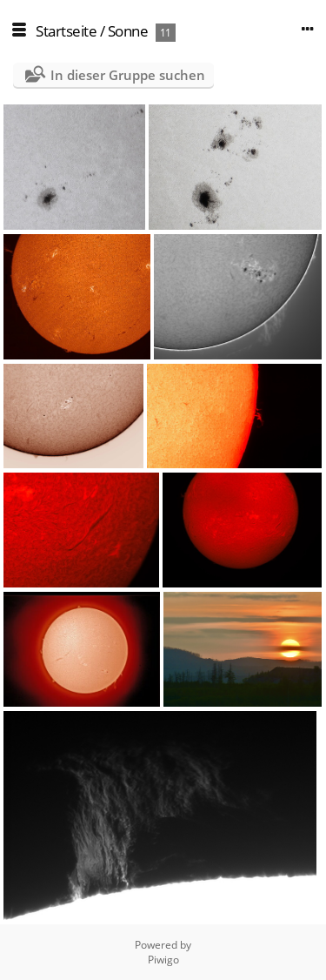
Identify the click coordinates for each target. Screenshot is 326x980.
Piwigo (163, 960)
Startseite (66, 31)
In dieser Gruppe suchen (128, 75)
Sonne (128, 31)
